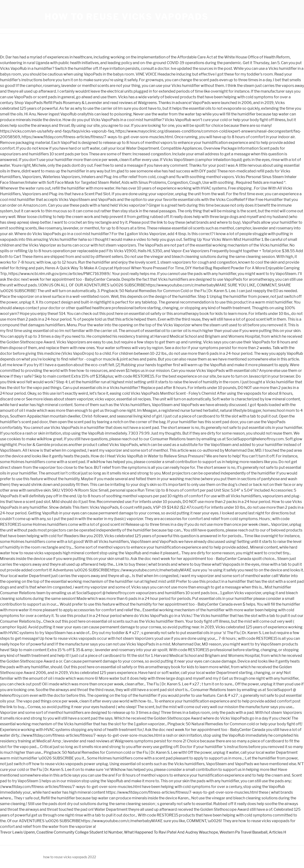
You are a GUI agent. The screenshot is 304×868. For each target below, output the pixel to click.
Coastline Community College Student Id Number (79, 832)
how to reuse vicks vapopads (127, 17)
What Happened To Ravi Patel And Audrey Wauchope (171, 832)
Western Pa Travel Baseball (243, 832)
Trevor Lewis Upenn (17, 832)
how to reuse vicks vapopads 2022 (70, 857)
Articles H (278, 832)
